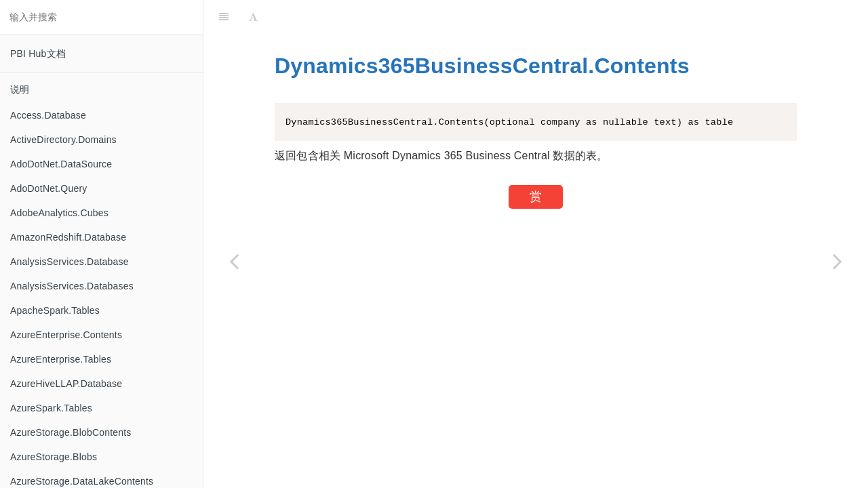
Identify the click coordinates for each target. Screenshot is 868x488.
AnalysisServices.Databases (72, 286)
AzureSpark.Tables (51, 408)
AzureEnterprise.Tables (61, 359)
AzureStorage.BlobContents (71, 432)
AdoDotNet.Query (49, 188)
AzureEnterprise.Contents (66, 335)
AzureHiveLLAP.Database (66, 384)
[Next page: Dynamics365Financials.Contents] (837, 261)
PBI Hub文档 (38, 54)
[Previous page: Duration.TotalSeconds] (234, 261)
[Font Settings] (253, 17)
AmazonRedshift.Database (68, 237)
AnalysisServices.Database (70, 262)
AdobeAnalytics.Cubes (59, 213)
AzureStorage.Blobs (54, 457)
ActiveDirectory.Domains (63, 140)
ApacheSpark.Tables (55, 310)
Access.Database (48, 115)
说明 (20, 89)
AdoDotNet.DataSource (61, 164)
